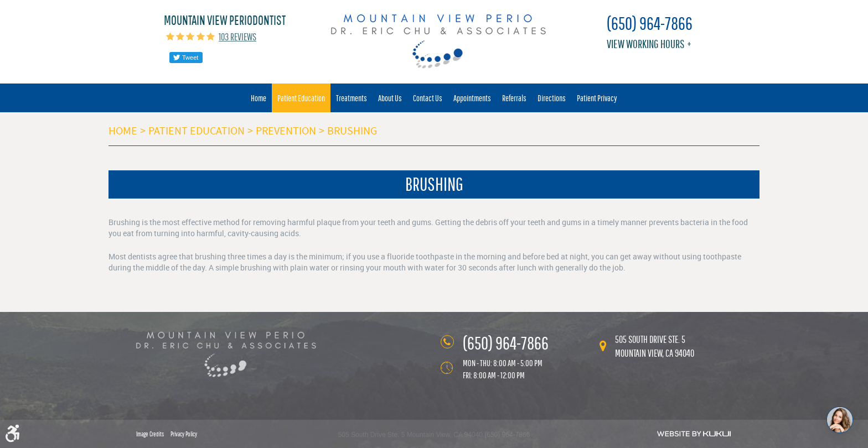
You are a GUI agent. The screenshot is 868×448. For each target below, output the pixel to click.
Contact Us (428, 98)
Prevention (286, 131)
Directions (552, 98)
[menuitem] (259, 98)
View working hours (645, 44)
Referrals (514, 98)
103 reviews (237, 37)
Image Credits (150, 434)
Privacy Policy (184, 434)
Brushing (352, 131)
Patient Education (301, 98)
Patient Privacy (597, 98)
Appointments (472, 98)
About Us (390, 98)
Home (259, 98)
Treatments (352, 98)
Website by (694, 434)
